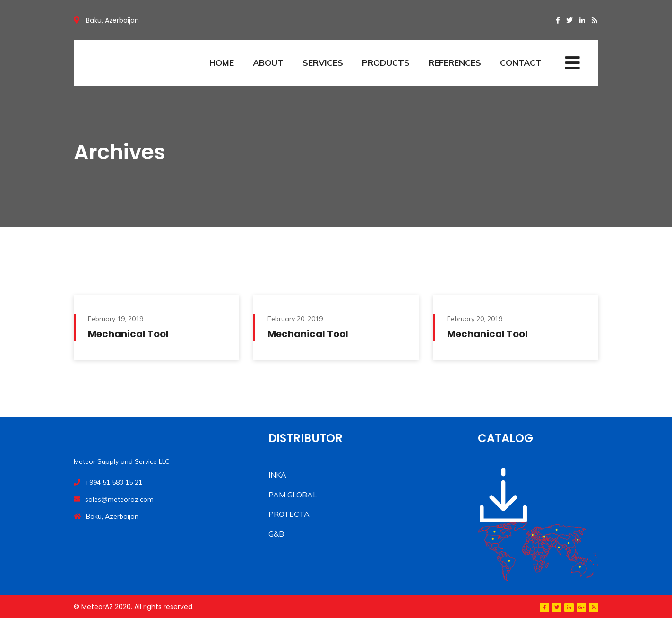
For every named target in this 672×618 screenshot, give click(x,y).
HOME (222, 63)
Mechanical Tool (128, 334)
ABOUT (268, 63)
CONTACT (521, 63)
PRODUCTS (386, 63)
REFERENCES (455, 63)
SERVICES (323, 63)
